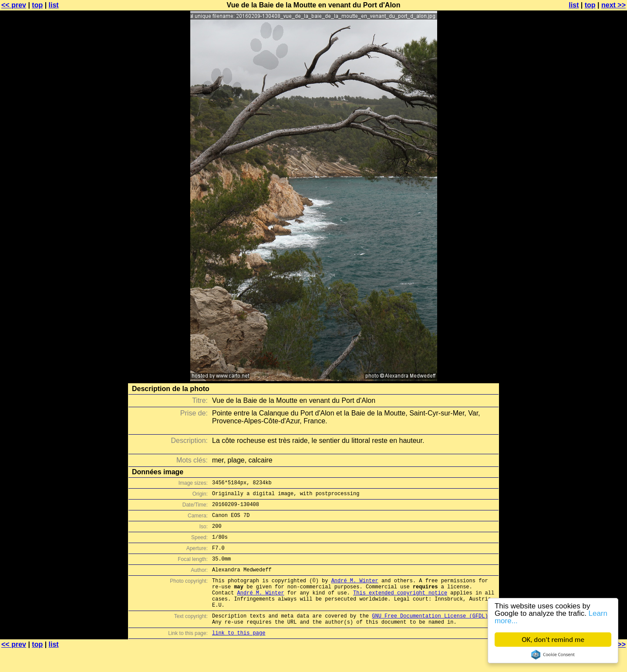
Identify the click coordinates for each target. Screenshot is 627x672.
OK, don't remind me (553, 640)
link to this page (239, 655)
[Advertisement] (592, 216)
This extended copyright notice (400, 608)
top (37, 5)
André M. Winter (355, 593)
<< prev (14, 5)
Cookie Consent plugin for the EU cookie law (553, 655)
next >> (614, 5)
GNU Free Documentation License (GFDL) (430, 635)
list (54, 5)
